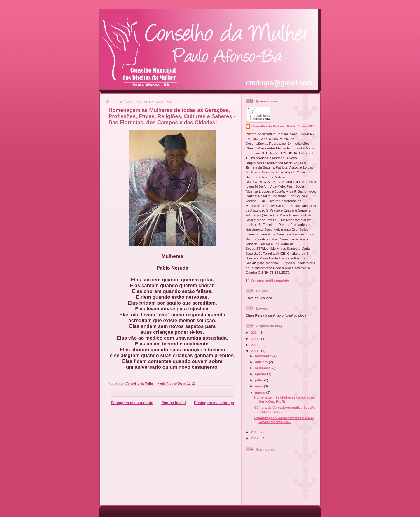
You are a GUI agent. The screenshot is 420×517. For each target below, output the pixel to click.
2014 (255, 332)
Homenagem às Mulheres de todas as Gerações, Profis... (285, 399)
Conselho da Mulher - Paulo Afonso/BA (283, 126)
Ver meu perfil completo (270, 280)
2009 (255, 438)
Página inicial (173, 403)
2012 (255, 345)
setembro (263, 368)
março (260, 392)
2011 (255, 351)
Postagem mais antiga (214, 403)
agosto (261, 374)
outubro (262, 362)
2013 (255, 339)
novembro (264, 356)
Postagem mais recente (132, 403)
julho (259, 380)
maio (259, 386)
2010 (255, 432)
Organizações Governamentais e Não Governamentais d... (284, 420)
